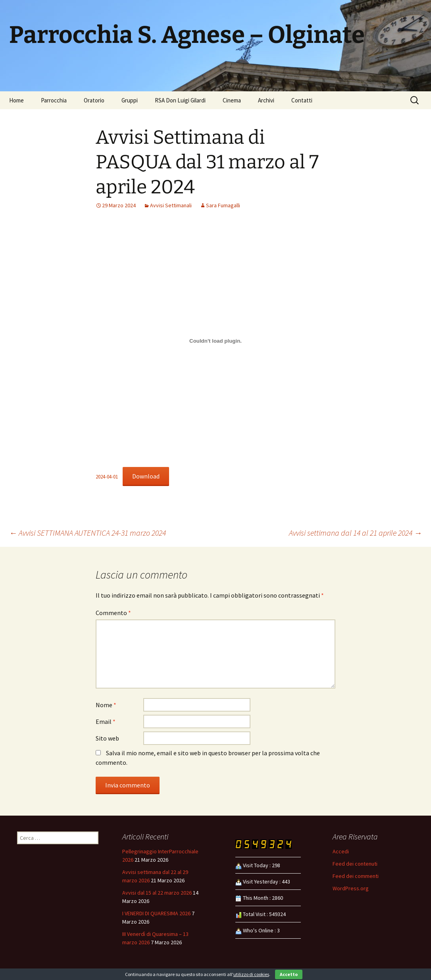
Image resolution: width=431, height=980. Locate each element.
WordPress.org (351, 888)
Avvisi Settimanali (171, 205)
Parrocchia (54, 100)
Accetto (289, 974)
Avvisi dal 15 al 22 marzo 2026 (157, 893)
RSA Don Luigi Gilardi (180, 100)
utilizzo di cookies (251, 974)
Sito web (107, 738)
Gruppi (130, 100)
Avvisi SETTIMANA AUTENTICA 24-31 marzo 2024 (88, 533)
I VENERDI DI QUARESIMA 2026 (156, 913)
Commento (113, 613)
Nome (106, 705)
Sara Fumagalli (223, 205)
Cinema (232, 100)
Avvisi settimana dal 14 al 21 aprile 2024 (355, 533)
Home (16, 100)
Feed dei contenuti (355, 864)
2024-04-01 (107, 476)
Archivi (266, 100)
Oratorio (94, 100)
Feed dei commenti (356, 876)
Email (106, 721)
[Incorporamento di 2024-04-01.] (215, 341)
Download (146, 476)
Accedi (341, 851)
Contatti (302, 100)
